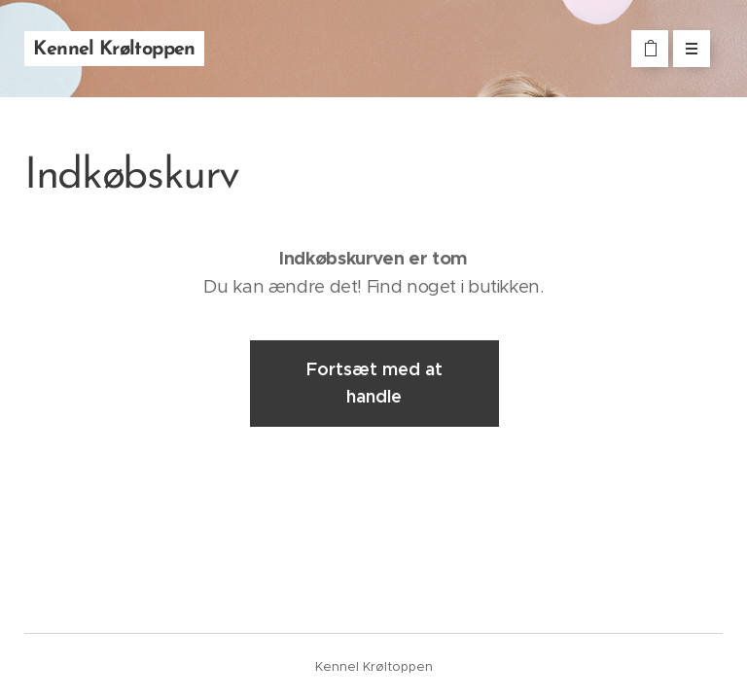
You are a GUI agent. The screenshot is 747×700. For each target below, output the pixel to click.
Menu (685, 49)
